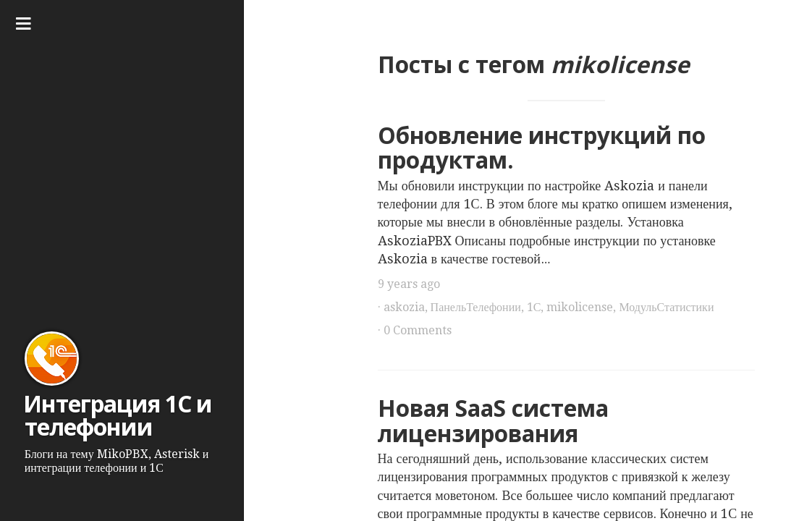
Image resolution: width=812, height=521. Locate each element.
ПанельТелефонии (476, 307)
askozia (404, 307)
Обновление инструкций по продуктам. (542, 148)
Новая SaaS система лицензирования (493, 420)
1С (534, 307)
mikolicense (580, 307)
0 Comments (418, 330)
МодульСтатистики (666, 307)
